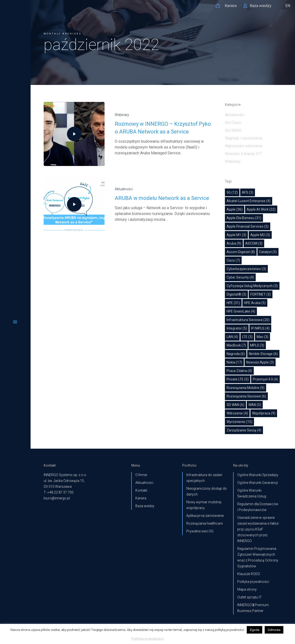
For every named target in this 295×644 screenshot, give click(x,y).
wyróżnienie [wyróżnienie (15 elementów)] (239, 422)
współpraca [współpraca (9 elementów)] (264, 413)
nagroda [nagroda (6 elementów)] (236, 354)
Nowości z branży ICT (243, 154)
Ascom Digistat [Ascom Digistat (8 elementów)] (241, 252)
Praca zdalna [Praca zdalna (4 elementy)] (239, 371)
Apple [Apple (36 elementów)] (235, 209)
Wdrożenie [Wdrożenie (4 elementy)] (237, 413)
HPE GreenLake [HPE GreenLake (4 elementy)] (241, 311)
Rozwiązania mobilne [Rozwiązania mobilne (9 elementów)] (246, 388)
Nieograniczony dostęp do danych (207, 491)
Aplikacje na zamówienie (205, 516)
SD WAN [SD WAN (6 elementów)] (235, 405)
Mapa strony (247, 589)
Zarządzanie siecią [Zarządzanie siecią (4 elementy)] (244, 430)
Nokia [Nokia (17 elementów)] (234, 362)
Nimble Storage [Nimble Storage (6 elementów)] (263, 354)
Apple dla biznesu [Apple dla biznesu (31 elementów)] (244, 218)
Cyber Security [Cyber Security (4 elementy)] (240, 277)
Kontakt (141, 490)
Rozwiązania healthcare (205, 523)
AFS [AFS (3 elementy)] (248, 192)
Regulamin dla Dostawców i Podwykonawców (258, 507)
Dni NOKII (233, 130)
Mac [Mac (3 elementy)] (262, 337)
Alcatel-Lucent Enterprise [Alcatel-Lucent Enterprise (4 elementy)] (249, 201)
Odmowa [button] (274, 630)
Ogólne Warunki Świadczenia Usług (252, 493)
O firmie (141, 475)
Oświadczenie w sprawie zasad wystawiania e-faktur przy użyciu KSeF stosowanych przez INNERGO (258, 529)
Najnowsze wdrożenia (244, 146)
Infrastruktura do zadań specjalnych (204, 478)
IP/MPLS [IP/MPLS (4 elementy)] (260, 328)
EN (288, 6)
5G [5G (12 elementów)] (232, 192)
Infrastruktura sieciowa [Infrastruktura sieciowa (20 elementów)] (248, 320)
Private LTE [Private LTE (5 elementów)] (238, 379)
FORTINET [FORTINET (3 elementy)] (261, 294)
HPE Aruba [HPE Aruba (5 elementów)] (255, 303)
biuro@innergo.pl (57, 498)
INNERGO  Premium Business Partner (253, 608)
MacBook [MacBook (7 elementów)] (236, 345)
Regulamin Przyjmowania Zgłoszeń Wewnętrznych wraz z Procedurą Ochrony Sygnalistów (258, 557)
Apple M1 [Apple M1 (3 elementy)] (236, 235)
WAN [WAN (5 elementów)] (255, 405)
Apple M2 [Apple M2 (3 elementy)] (260, 235)
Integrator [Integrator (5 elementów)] (237, 328)
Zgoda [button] (254, 630)
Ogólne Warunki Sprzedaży (258, 475)
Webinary (116, 115)
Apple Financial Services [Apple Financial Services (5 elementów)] (248, 226)
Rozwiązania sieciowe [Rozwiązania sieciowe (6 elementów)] (246, 396)
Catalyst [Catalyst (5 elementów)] (268, 252)
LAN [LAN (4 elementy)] (232, 337)
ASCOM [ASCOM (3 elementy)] (254, 243)
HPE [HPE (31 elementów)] (233, 303)
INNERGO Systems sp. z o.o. (65, 475)
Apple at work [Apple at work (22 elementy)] (261, 209)
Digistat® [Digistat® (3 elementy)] (236, 294)
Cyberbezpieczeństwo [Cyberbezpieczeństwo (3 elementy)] (246, 269)
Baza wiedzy (145, 506)
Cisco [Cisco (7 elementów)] (233, 260)
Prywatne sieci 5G (200, 531)
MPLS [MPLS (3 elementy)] (257, 345)
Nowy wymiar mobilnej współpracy (204, 505)
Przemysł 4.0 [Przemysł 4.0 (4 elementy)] (265, 379)
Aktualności (118, 189)
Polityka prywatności (253, 582)
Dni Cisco (233, 123)
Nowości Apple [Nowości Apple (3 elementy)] (260, 362)
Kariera (141, 498)
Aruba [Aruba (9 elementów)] (234, 243)
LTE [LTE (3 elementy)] (247, 337)
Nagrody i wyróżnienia (244, 138)
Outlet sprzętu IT (250, 597)
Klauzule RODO (249, 574)
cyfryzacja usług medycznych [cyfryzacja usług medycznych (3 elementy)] (252, 286)
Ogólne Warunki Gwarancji (258, 483)
